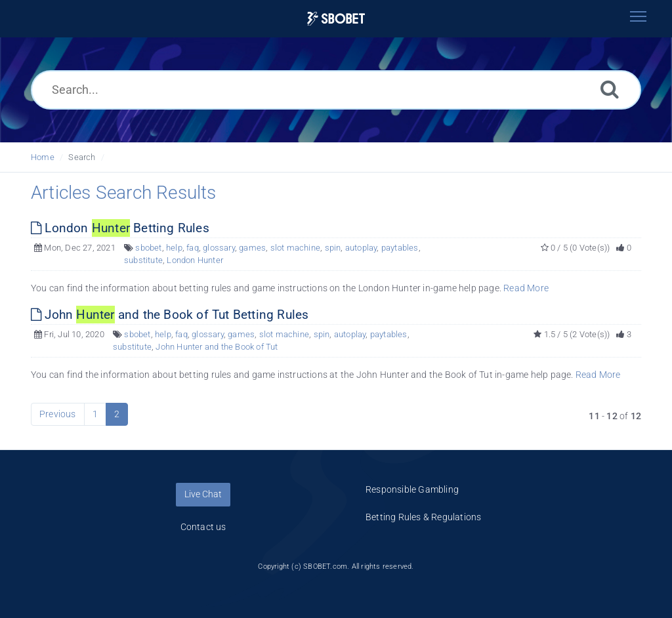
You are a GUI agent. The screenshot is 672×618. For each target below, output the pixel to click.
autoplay (361, 248)
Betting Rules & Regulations (423, 517)
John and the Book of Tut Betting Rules (170, 315)
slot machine (295, 248)
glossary (219, 248)
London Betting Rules (120, 228)
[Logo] (336, 19)
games (252, 248)
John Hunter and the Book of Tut (217, 347)
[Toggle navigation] (638, 16)
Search (82, 157)
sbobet (148, 248)
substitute (143, 260)
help (174, 248)
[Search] (610, 89)
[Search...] (336, 90)
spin (333, 248)
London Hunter (195, 260)
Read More (526, 288)
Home (43, 157)
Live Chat (203, 494)
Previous (58, 414)
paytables (400, 248)
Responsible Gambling (412, 489)
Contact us (203, 527)
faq (193, 248)
